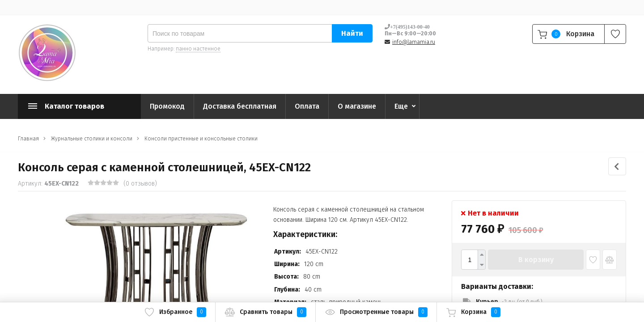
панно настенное (198, 49)
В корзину (536, 260)
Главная (28, 139)
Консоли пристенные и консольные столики (201, 139)
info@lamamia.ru (414, 42)
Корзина (473, 312)
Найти (352, 33)
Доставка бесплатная (240, 106)
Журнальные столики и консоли (92, 139)
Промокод (167, 106)
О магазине (357, 106)
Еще (401, 106)
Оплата (307, 106)
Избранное (175, 312)
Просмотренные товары (376, 312)
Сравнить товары (265, 312)
